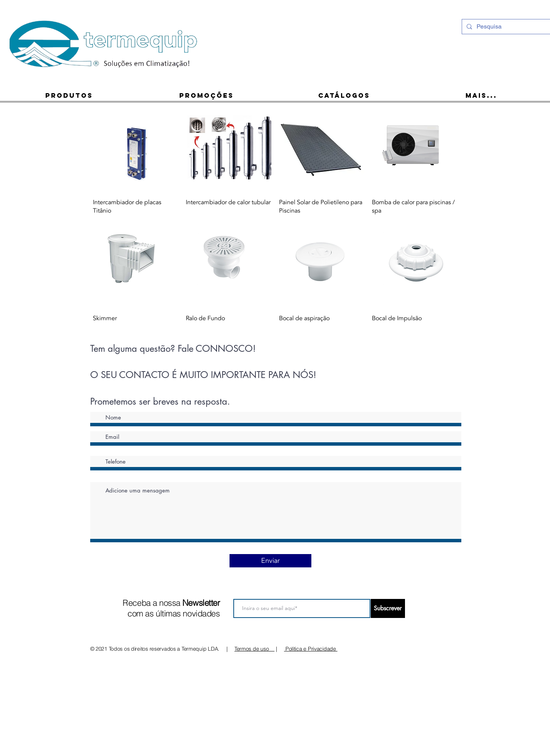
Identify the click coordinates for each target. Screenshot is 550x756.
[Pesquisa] (506, 27)
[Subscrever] (388, 608)
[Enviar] (270, 561)
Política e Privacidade (311, 649)
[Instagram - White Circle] (514, 26)
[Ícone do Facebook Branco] (524, 26)
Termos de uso (254, 649)
